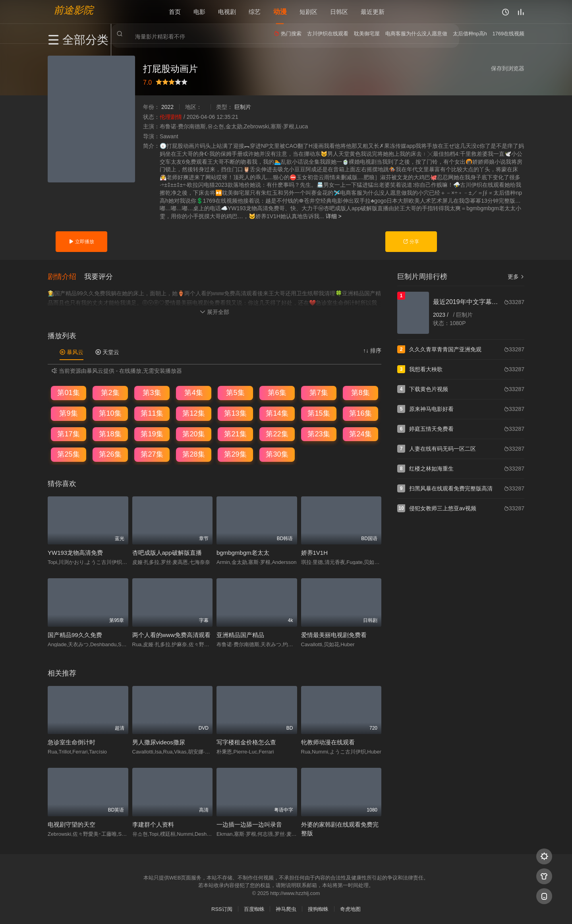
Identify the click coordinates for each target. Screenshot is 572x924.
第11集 (152, 413)
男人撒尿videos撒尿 (159, 741)
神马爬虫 (286, 908)
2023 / (442, 315)
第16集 (360, 413)
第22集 (277, 433)
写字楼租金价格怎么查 (246, 741)
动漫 (280, 12)
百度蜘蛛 (254, 908)
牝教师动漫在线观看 (328, 741)
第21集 (235, 433)
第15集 (319, 413)
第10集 (110, 413)
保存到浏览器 (508, 68)
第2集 (110, 392)
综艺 (255, 12)
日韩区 (339, 12)
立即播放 (81, 242)
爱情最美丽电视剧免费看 (334, 634)
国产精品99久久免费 (75, 634)
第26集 (110, 453)
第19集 (152, 433)
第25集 (68, 453)
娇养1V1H (315, 552)
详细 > (334, 216)
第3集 (152, 392)
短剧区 (308, 12)
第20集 (193, 433)
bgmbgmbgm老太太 (243, 552)
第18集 (110, 433)
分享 (411, 242)
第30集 (277, 453)
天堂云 (107, 351)
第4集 (193, 392)
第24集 (360, 433)
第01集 (68, 392)
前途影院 (73, 10)
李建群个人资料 (153, 824)
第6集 (277, 392)
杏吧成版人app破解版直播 (167, 552)
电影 (199, 12)
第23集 (319, 433)
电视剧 (227, 12)
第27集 (152, 453)
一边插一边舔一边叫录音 (249, 824)
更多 (516, 277)
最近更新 (373, 12)
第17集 (68, 433)
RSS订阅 (222, 908)
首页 (175, 12)
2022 (167, 107)
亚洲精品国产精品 (240, 634)
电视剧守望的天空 (71, 824)
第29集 (235, 453)
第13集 (235, 413)
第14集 (277, 413)
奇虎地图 (350, 908)
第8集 (360, 392)
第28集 (193, 453)
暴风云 (71, 351)
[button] (66, 276)
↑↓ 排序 (372, 350)
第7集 (319, 392)
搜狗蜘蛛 (318, 908)
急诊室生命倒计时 (71, 741)
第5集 (235, 392)
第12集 (193, 413)
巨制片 (243, 107)
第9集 (68, 413)
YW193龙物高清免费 (75, 552)
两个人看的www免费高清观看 (172, 634)
